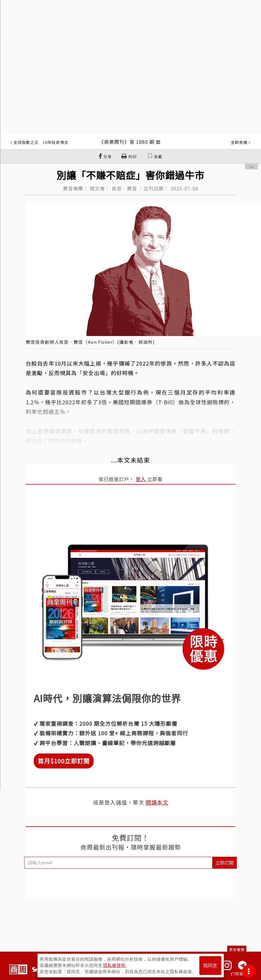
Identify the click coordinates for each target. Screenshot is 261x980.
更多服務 (237, 949)
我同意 (210, 966)
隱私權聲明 (114, 965)
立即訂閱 (225, 863)
